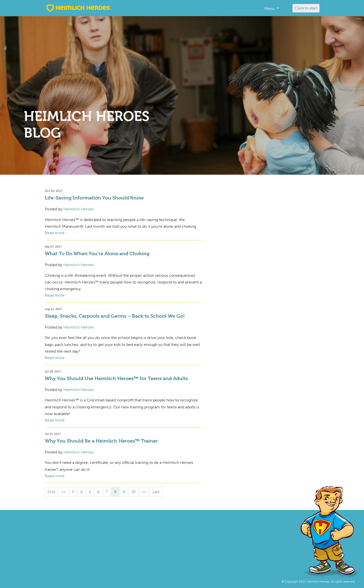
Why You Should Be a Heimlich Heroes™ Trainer (101, 441)
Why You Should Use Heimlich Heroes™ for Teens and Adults (116, 378)
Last (156, 492)
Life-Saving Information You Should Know (94, 198)
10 (133, 492)
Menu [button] (270, 9)
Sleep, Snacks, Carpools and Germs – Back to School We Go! (115, 316)
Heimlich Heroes (79, 209)
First (51, 492)
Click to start (306, 8)
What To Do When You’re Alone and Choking (97, 254)
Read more (55, 233)
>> (144, 492)
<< (63, 492)
